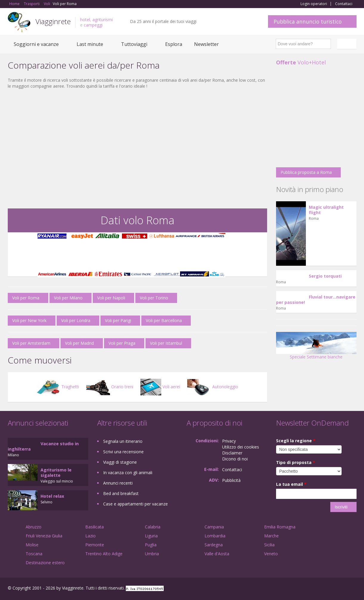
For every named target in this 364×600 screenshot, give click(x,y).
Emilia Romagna (280, 527)
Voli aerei (160, 387)
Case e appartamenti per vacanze (135, 504)
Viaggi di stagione (120, 462)
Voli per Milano (68, 298)
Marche (271, 536)
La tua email (291, 484)
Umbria (152, 554)
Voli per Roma (26, 298)
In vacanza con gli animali (128, 473)
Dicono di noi (235, 459)
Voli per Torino (154, 298)
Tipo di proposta (296, 462)
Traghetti (58, 387)
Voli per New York (29, 320)
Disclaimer (232, 453)
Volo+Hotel (301, 62)
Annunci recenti (118, 483)
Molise (32, 545)
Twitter (339, 589)
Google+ (324, 589)
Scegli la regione (296, 441)
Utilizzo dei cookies (241, 447)
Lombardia (215, 536)
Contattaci (344, 4)
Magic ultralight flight (326, 210)
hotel (85, 20)
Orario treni (110, 387)
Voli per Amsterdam (31, 343)
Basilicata (95, 527)
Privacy (229, 441)
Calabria (153, 527)
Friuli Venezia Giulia (44, 536)
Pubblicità (231, 480)
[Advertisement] (137, 167)
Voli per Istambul (166, 343)
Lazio (90, 536)
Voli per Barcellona (164, 320)
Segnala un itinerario (123, 441)
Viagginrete (53, 21)
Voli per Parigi (118, 320)
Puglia (151, 545)
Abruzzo (34, 527)
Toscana (34, 554)
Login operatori (314, 4)
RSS (353, 589)
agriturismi (103, 20)
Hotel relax (52, 496)
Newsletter (206, 44)
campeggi (93, 25)
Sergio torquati (325, 276)
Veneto (271, 554)
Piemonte (95, 545)
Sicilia (269, 545)
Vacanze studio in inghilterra (43, 446)
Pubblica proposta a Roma (306, 172)
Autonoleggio (213, 387)
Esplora (174, 44)
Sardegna (214, 545)
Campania (214, 527)
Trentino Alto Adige (104, 554)
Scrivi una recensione (123, 452)
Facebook (312, 589)
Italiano (348, 44)
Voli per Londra (76, 320)
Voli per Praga (122, 343)
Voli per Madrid (79, 343)
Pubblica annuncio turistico (308, 21)
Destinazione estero (45, 563)
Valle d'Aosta (217, 554)
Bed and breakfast (121, 493)
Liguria (151, 536)
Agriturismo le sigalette (56, 473)
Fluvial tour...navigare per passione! (316, 300)
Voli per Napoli (111, 298)
